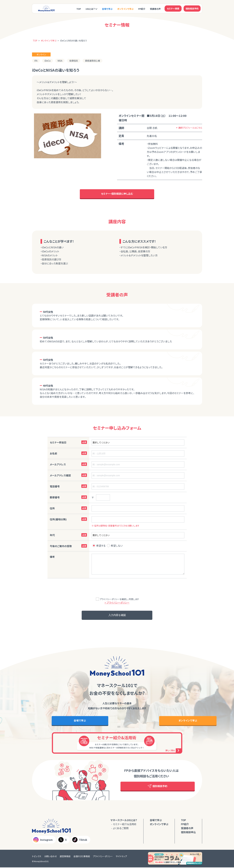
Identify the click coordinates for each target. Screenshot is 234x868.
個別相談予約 (192, 9)
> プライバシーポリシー (117, 603)
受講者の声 (155, 9)
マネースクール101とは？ (124, 820)
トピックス (37, 857)
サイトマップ (121, 857)
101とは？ (90, 9)
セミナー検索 (173, 9)
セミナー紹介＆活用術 (125, 825)
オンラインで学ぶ (125, 9)
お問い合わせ (50, 857)
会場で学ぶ (107, 9)
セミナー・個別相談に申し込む (117, 194)
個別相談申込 (188, 833)
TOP (79, 9)
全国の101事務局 (82, 857)
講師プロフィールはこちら (190, 128)
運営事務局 (65, 857)
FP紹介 (142, 9)
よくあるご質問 (121, 829)
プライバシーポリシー (103, 857)
